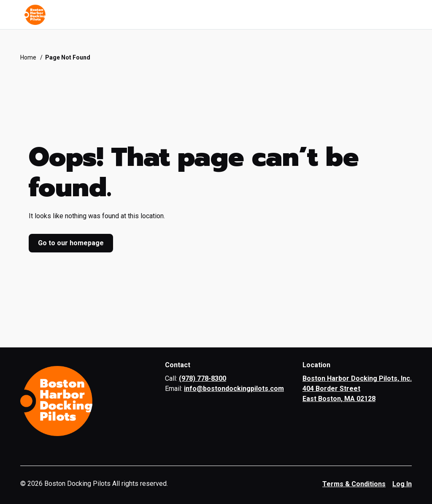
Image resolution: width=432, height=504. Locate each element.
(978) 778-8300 (202, 378)
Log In (402, 484)
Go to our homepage (71, 243)
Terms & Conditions (354, 484)
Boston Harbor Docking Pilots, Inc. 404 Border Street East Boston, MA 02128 (357, 389)
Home (28, 57)
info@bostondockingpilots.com (234, 389)
